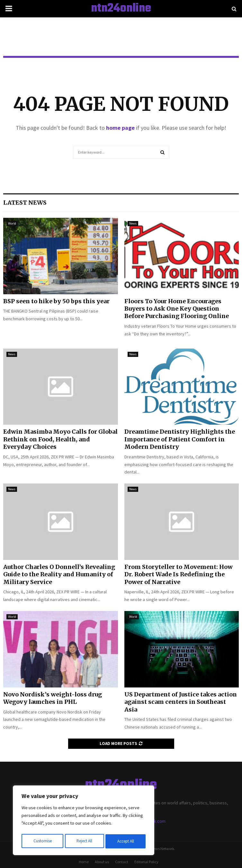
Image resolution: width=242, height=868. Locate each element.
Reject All (84, 841)
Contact (122, 862)
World (12, 223)
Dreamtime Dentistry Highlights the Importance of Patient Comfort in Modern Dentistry (180, 439)
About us (102, 862)
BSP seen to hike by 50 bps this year (56, 301)
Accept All (126, 841)
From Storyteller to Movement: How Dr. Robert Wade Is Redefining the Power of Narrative (179, 574)
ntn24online (121, 9)
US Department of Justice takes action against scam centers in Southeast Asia (181, 702)
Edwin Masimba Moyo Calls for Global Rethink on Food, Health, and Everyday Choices (60, 439)
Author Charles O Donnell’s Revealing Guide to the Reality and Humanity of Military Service (59, 574)
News (133, 223)
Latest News (25, 203)
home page (120, 128)
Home (84, 862)
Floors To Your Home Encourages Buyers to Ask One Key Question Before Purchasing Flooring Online (177, 309)
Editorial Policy (146, 862)
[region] (84, 821)
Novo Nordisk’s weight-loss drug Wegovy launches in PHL (53, 698)
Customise (42, 841)
